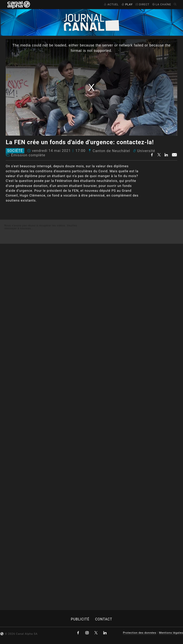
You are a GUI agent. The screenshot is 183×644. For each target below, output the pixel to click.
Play (127, 4)
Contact (104, 619)
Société (15, 151)
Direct (142, 4)
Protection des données (140, 633)
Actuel (111, 4)
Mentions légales (171, 633)
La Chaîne (161, 4)
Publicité (80, 619)
